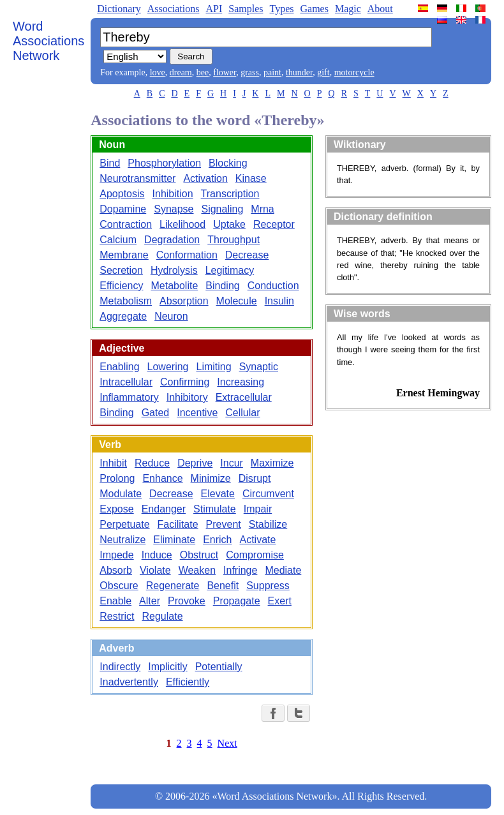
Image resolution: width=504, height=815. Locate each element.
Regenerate (173, 586)
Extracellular (244, 397)
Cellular (242, 413)
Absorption (184, 301)
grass (250, 72)
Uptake (229, 224)
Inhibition (173, 194)
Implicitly (167, 667)
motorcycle (354, 72)
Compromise (255, 555)
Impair (258, 509)
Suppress (268, 586)
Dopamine (123, 209)
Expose (116, 509)
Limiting (214, 367)
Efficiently (188, 682)
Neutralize (122, 540)
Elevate (218, 494)
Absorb (116, 570)
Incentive (197, 413)
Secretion (121, 270)
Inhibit (113, 463)
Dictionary (119, 9)
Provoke (187, 601)
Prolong (117, 478)
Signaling (222, 209)
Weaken (197, 570)
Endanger (164, 509)
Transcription (230, 194)
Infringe (240, 570)
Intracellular (126, 382)
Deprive (195, 463)
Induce (157, 555)
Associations (174, 9)
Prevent (224, 524)
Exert (280, 601)
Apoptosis (122, 194)
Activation (205, 178)
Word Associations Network (48, 41)
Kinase (251, 178)
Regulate (163, 616)
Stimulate (215, 509)
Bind (110, 163)
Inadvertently (129, 682)
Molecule (237, 301)
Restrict (117, 616)
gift (323, 72)
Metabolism (126, 301)
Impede (116, 555)
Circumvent (268, 494)
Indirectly (120, 667)
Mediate (283, 570)
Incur (232, 463)
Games (314, 9)
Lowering (168, 367)
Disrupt (255, 478)
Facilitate (178, 524)
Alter (150, 601)
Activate (257, 540)
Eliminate (174, 540)
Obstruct (199, 555)
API (214, 9)
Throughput (233, 240)
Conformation (187, 255)
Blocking (228, 163)
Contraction (126, 224)
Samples (246, 9)
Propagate (237, 601)
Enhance (162, 478)
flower (225, 72)
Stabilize (268, 524)
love (158, 72)
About (380, 9)
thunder (299, 72)
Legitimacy (230, 270)
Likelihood (182, 224)
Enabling (119, 367)
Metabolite (174, 286)
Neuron (171, 316)
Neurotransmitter (137, 178)
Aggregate (123, 316)
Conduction (273, 286)
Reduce (152, 463)
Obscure (119, 586)
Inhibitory (187, 397)
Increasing (241, 382)
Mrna (262, 209)
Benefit (223, 586)
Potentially (219, 667)
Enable (115, 601)
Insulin (279, 301)
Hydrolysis (174, 270)
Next (227, 743)
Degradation (172, 240)
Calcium (118, 240)
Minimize (211, 478)
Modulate (121, 494)
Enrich (217, 540)
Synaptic (259, 367)
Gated (156, 413)
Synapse (174, 209)
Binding (222, 286)
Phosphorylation (164, 163)
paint (272, 72)
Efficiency (121, 286)
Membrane (124, 255)
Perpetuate (124, 524)
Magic (348, 9)
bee (203, 72)
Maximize (272, 463)
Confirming (185, 382)
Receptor (274, 224)
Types (281, 9)
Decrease (247, 255)
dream (181, 72)
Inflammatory (129, 397)
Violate (155, 570)
